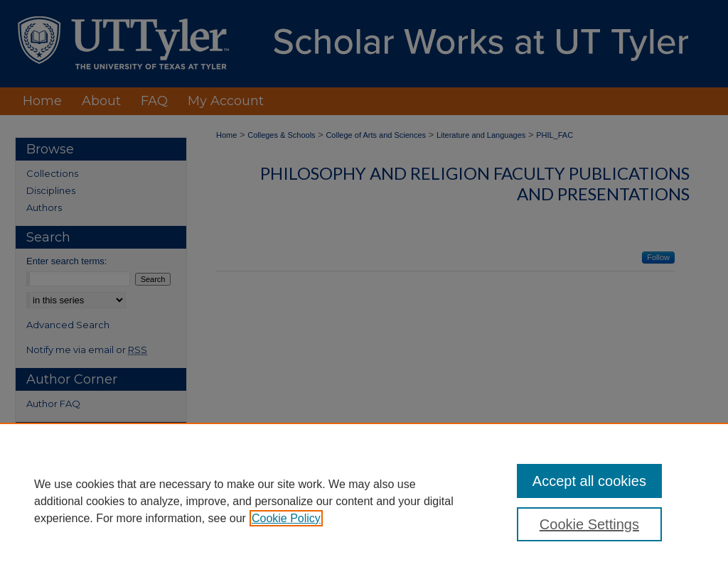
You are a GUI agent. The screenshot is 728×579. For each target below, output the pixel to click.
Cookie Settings (589, 524)
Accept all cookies (589, 481)
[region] (364, 501)
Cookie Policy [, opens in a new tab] (286, 518)
